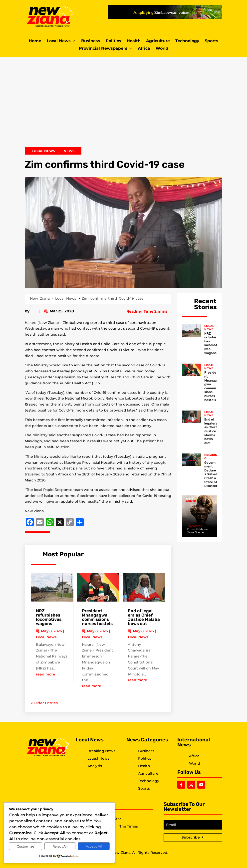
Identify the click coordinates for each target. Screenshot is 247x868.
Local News (59, 41)
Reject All (60, 846)
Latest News (98, 758)
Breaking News (101, 751)
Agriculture (158, 41)
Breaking (211, 456)
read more (46, 674)
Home (35, 41)
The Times (129, 827)
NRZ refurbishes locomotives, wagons (49, 617)
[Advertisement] (123, 104)
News (69, 151)
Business (91, 41)
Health (134, 41)
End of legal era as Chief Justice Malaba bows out (144, 617)
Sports (212, 41)
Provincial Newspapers (103, 49)
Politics (113, 41)
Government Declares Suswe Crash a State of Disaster (211, 474)
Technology (187, 41)
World (162, 49)
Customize (25, 846)
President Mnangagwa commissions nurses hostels (97, 617)
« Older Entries (44, 703)
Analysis (95, 766)
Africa (144, 49)
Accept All (94, 846)
